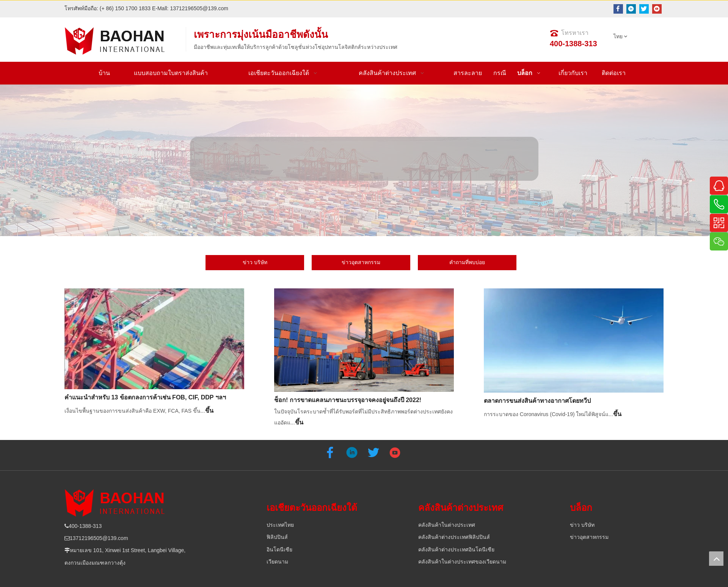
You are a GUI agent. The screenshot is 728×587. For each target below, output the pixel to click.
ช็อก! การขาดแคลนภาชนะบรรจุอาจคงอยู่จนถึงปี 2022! (348, 400)
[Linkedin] (631, 9)
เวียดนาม (277, 562)
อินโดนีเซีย (279, 549)
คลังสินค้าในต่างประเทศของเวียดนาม (462, 562)
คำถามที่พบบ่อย (467, 262)
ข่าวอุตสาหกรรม (361, 262)
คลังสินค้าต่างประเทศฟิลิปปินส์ (454, 537)
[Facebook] (618, 9)
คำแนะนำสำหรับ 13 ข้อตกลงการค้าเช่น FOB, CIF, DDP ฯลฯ (145, 397)
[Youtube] (657, 9)
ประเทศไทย (280, 525)
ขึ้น (209, 411)
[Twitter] (644, 9)
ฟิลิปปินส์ (277, 537)
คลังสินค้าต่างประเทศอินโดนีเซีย (456, 549)
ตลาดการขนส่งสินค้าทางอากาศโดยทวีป (537, 401)
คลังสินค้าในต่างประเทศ (447, 525)
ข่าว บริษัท (255, 262)
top (716, 559)
